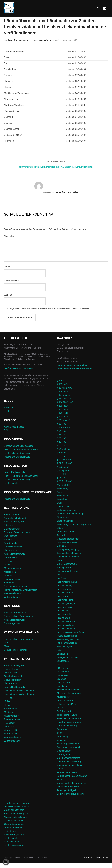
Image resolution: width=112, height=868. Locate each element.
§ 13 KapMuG (64, 400)
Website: (8, 300)
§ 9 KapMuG (63, 476)
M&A (6, 652)
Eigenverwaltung (65, 526)
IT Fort (7, 648)
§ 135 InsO (62, 411)
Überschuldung (64, 756)
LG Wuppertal (64, 688)
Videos (60, 785)
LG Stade (62, 684)
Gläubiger (62, 551)
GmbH (60, 566)
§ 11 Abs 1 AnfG (65, 393)
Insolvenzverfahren (43, 46)
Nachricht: (9, 241)
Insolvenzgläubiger (66, 609)
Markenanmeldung (13, 574)
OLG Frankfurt (64, 717)
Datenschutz (63, 512)
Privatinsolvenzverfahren (69, 724)
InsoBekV (62, 584)
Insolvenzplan (64, 616)
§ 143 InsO (62, 415)
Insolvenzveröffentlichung (83, 172)
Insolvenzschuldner (66, 627)
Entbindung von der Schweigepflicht (74, 530)
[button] (6, 862)
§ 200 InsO (62, 422)
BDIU (7, 436)
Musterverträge (11, 721)
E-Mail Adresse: (12, 286)
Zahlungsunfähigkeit (67, 796)
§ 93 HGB (62, 479)
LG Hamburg (63, 677)
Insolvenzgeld (64, 602)
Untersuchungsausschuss (69, 771)
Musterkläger (63, 702)
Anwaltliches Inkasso (14, 432)
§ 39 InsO (62, 429)
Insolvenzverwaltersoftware (17, 462)
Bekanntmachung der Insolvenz (32, 172)
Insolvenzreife (64, 623)
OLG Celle (62, 713)
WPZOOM (104, 863)
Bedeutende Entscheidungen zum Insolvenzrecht (14, 840)
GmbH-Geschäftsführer (68, 569)
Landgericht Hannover (68, 663)
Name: (7, 272)
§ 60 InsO (62, 444)
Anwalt (60, 497)
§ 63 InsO (62, 451)
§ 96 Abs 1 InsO (65, 487)
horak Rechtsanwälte (18, 46)
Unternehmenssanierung (69, 767)
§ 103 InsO (62, 390)
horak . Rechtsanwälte (15, 478)
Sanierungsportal (12, 629)
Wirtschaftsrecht (12, 602)
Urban (60, 774)
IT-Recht (8, 570)
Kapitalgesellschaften (67, 641)
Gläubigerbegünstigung (68, 555)
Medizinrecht (10, 577)
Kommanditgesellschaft (68, 645)
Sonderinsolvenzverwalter (69, 753)
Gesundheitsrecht (12, 685)
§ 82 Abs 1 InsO (65, 469)
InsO (59, 580)
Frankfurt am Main (66, 537)
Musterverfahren (65, 706)
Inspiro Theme (89, 863)
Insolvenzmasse (65, 612)
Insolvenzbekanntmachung (17, 459)
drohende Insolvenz (66, 515)
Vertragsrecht (10, 739)
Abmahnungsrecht (13, 520)
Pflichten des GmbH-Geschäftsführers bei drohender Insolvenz (14, 829)
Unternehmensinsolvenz (69, 763)
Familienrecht (11, 549)
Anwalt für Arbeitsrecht (15, 523)
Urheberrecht (10, 732)
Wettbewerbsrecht (13, 599)
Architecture (63, 501)
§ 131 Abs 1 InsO (65, 404)
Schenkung (62, 742)
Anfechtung (62, 494)
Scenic (60, 738)
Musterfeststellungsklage (69, 699)
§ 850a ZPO (63, 472)
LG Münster (63, 681)
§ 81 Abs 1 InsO (65, 465)
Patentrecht (10, 588)
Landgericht (63, 659)
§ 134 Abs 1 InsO (65, 408)
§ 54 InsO (62, 436)
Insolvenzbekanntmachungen (59, 172)
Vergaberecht (10, 736)
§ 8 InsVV (62, 458)
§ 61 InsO (62, 447)
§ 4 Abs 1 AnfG (64, 433)
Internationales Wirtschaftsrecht (19, 696)
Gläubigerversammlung (68, 562)
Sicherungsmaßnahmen (68, 749)
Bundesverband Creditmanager (19, 451)
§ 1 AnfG (61, 386)
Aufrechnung (63, 505)
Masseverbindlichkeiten (68, 695)
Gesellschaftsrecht (13, 552)
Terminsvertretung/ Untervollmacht (21, 595)
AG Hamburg (63, 490)
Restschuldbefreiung (67, 731)
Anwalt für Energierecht (15, 527)
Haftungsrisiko (64, 573)
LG (58, 670)
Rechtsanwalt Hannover (16, 592)
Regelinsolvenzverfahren (69, 727)
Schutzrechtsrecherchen (16, 655)
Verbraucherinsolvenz (67, 778)
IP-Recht (8, 566)
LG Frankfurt (63, 673)
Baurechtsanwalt (12, 534)
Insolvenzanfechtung (67, 587)
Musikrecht (9, 581)
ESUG (60, 533)
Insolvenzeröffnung (66, 598)
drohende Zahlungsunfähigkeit (72, 519)
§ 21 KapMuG (64, 426)
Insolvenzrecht (11, 489)
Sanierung (62, 735)
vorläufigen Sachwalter (68, 792)
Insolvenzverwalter (66, 634)
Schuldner (62, 745)
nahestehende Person (68, 709)
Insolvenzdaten (64, 594)
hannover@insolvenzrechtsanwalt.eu (75, 374)
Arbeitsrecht (10, 413)
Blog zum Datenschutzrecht (17, 538)
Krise (59, 656)
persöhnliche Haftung (67, 720)
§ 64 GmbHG (63, 454)
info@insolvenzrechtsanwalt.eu (19, 374)
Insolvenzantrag (65, 591)
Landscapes (63, 666)
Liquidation (62, 691)
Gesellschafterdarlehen (68, 544)
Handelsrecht (10, 556)
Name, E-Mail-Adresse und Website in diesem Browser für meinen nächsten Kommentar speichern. (49, 314)
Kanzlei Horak (11, 714)
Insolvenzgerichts (65, 605)
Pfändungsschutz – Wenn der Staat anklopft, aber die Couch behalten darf (17, 812)
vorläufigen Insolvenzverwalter (72, 788)
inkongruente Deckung (68, 576)
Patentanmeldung (12, 584)
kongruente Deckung (67, 648)
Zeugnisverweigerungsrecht (70, 799)
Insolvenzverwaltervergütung (71, 638)
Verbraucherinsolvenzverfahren (72, 781)
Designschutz (11, 541)
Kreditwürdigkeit (65, 652)
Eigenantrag (63, 523)
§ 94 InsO (62, 483)
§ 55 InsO (62, 440)
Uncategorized (64, 760)
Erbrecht (8, 545)
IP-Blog (8, 417)
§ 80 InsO (62, 461)
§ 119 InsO (62, 397)
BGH (59, 508)
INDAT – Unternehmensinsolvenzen (21, 455)
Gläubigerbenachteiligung (69, 559)
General (61, 541)
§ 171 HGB (62, 418)
